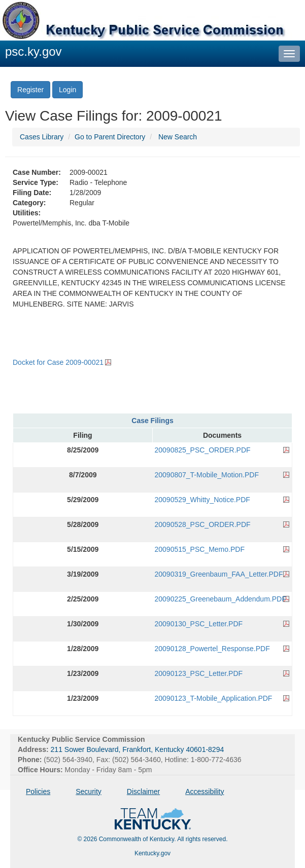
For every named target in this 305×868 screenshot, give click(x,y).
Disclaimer (143, 791)
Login (67, 90)
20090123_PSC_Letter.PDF (199, 673)
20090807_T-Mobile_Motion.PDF (207, 475)
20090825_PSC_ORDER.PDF (203, 450)
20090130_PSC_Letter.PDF (199, 624)
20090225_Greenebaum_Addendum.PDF (221, 599)
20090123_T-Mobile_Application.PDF (214, 698)
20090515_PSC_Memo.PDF (200, 549)
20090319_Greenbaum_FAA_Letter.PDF (219, 574)
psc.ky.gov (33, 51)
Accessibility (205, 791)
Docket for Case (58, 362)
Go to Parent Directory (110, 137)
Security (89, 791)
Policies (38, 791)
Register (30, 90)
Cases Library (42, 137)
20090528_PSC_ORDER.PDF (203, 524)
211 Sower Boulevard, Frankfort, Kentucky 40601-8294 (138, 749)
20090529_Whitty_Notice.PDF (202, 500)
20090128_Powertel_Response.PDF (212, 649)
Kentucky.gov (152, 853)
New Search (178, 137)
